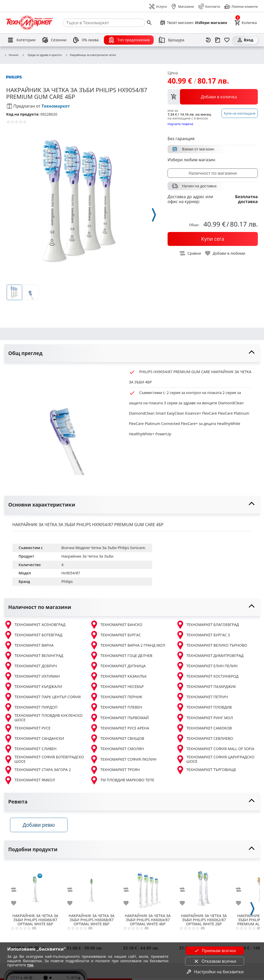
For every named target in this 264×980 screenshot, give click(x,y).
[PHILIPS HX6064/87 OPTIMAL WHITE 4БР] (148, 889)
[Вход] (245, 40)
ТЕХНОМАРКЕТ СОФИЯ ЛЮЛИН (123, 759)
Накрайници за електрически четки (91, 55)
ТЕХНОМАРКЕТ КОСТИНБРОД (207, 676)
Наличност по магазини (213, 173)
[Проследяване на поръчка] (218, 40)
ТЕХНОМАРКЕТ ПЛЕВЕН (116, 707)
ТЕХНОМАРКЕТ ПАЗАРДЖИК (206, 687)
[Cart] (246, 23)
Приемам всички (215, 951)
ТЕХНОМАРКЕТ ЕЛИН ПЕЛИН (207, 666)
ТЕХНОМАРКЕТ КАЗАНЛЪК (118, 676)
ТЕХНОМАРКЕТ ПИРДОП (31, 707)
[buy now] (213, 239)
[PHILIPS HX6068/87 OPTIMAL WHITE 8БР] (92, 889)
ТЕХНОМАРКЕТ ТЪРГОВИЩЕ (206, 770)
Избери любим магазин (191, 160)
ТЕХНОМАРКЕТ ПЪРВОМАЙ (119, 718)
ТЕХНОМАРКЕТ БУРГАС (115, 635)
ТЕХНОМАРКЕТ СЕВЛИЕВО (205, 738)
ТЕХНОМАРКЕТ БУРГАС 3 (203, 635)
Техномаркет (56, 106)
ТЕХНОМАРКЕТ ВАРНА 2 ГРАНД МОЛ (127, 645)
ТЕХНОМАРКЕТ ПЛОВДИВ (204, 707)
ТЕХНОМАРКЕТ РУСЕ (27, 728)
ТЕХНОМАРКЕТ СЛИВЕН (30, 749)
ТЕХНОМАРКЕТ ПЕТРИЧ (202, 697)
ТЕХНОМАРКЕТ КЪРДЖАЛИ (33, 687)
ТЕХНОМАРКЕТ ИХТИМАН (32, 676)
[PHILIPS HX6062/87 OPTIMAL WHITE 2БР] (204, 889)
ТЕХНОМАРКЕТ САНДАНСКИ (34, 738)
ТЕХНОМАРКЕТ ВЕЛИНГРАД (34, 656)
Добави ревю (41, 826)
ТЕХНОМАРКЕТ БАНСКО (116, 625)
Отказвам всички (215, 961)
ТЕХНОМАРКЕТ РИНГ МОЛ (205, 718)
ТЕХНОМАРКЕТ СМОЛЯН (117, 749)
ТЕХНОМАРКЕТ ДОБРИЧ (31, 666)
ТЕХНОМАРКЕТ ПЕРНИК (116, 697)
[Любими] (227, 40)
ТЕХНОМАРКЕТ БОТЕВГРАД (33, 635)
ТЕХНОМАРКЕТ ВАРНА (29, 645)
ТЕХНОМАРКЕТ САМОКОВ (204, 728)
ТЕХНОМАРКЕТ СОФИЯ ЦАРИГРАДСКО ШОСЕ (215, 759)
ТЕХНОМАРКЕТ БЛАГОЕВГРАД (208, 625)
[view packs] (213, 97)
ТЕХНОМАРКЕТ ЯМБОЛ (30, 780)
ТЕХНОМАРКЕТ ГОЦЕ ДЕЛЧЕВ (121, 656)
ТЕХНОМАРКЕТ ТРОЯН (115, 770)
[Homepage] (29, 23)
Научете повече (180, 124)
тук (30, 965)
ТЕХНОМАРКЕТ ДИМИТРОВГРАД (210, 656)
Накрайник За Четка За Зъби (87, 556)
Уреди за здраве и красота (42, 55)
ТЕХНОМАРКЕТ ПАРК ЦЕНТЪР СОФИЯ (42, 697)
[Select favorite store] (193, 23)
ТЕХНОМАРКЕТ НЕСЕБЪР (117, 687)
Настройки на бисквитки (215, 972)
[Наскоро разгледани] (208, 40)
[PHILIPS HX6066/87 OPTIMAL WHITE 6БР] (35, 889)
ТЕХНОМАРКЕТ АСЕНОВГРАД (35, 625)
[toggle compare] (191, 253)
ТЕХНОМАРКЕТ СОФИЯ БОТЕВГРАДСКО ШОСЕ (44, 759)
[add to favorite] (17, 905)
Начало (11, 55)
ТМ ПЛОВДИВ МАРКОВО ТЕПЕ (122, 780)
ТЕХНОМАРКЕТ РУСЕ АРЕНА (119, 728)
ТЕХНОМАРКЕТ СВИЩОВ (117, 738)
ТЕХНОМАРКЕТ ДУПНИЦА (118, 666)
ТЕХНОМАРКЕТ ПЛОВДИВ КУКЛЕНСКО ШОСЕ (43, 718)
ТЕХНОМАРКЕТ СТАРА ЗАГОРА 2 (38, 770)
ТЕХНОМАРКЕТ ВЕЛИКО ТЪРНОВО (212, 645)
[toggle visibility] (132, 353)
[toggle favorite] (225, 253)
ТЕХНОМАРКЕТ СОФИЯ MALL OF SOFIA (215, 749)
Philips (67, 581)
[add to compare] (17, 891)
